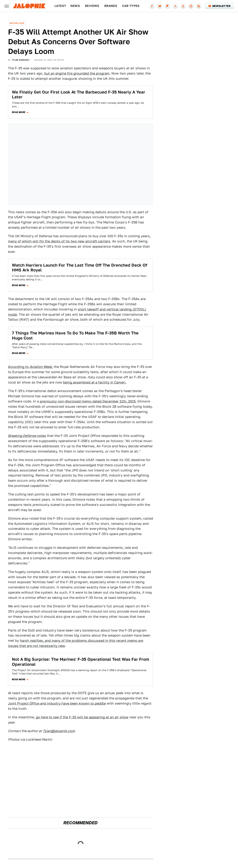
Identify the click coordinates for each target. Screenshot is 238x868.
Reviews (92, 6)
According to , (30, 367)
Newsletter (219, 6)
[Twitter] (175, 6)
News (75, 6)
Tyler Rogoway (21, 60)
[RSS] (199, 6)
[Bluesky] (160, 6)
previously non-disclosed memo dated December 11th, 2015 (88, 401)
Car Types (131, 6)
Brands (111, 6)
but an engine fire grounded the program (77, 73)
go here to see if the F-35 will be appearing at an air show (82, 717)
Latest (60, 6)
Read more (19, 112)
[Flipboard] (168, 6)
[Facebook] (152, 6)
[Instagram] (191, 6)
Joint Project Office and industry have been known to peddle (57, 703)
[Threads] (183, 6)
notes (27, 436)
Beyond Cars (17, 23)
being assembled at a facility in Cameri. (95, 382)
